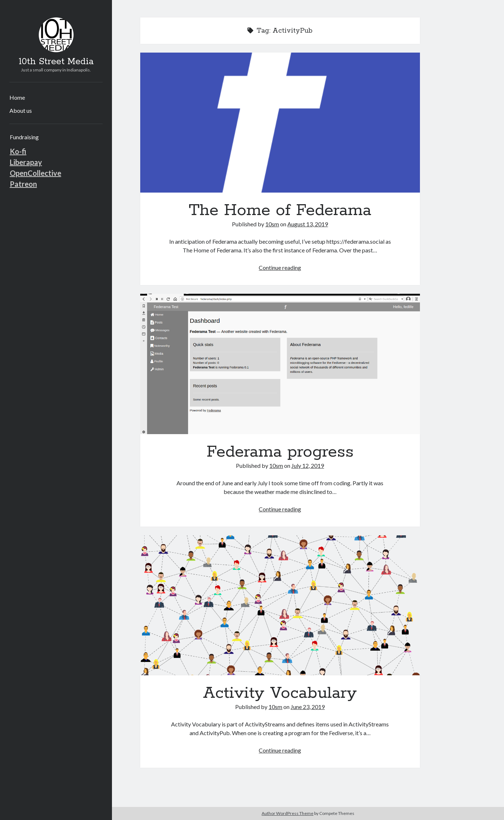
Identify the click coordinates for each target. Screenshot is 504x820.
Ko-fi (18, 151)
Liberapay (26, 162)
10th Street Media (56, 62)
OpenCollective (36, 173)
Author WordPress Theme (288, 813)
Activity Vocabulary (280, 605)
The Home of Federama (280, 123)
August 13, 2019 (308, 224)
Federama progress (280, 364)
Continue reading (280, 267)
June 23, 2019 (308, 707)
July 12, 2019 (308, 465)
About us (21, 110)
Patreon (23, 184)
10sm (272, 224)
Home (17, 97)
